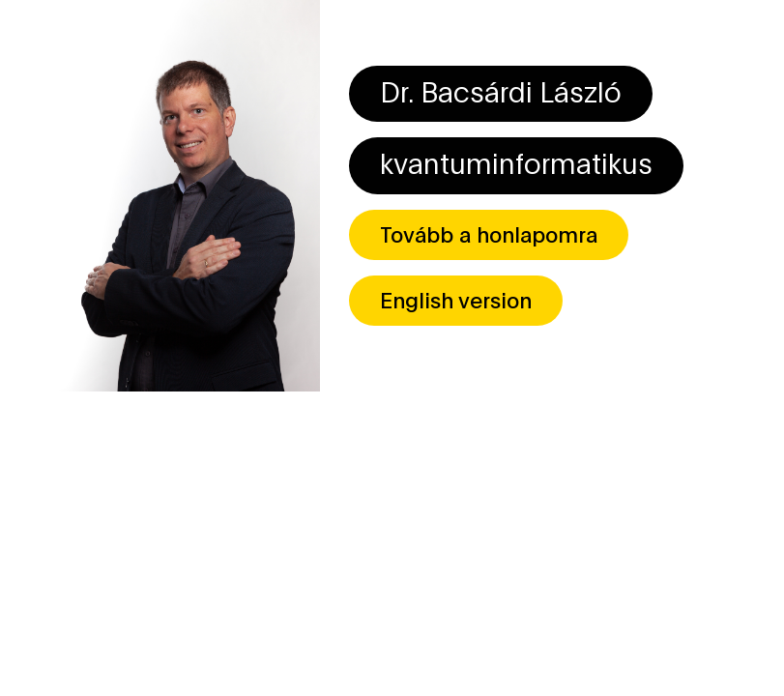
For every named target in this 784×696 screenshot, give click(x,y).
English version (456, 299)
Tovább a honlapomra (489, 233)
